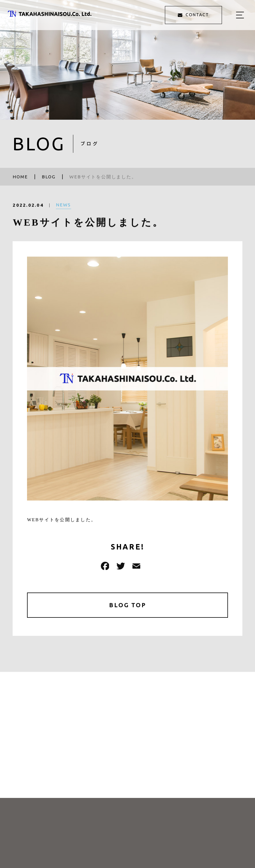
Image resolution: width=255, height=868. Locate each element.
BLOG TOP (128, 605)
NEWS (64, 209)
